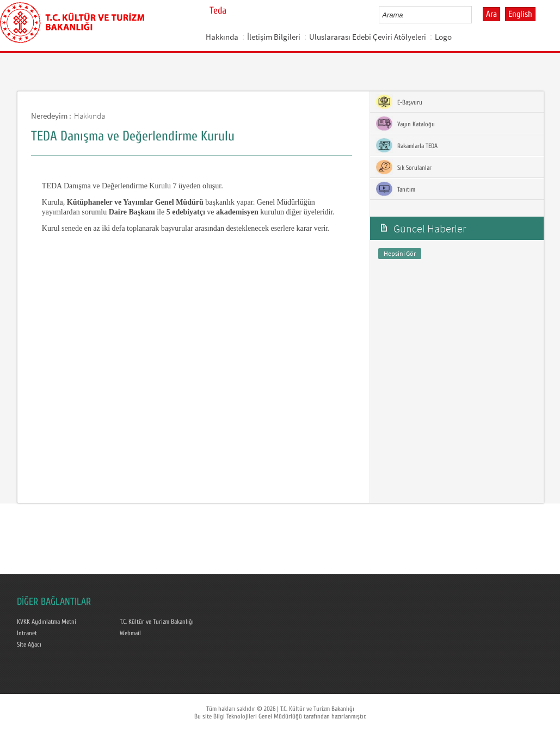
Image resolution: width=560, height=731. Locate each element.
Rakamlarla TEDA (407, 145)
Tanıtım (395, 189)
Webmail (130, 633)
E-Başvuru (399, 102)
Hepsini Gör (400, 253)
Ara (491, 14)
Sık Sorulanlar (404, 167)
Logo (443, 37)
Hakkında (222, 37)
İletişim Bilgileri (274, 37)
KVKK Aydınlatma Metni (47, 622)
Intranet (27, 633)
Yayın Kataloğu (405, 124)
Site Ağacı (29, 644)
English (520, 14)
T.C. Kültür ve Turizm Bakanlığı (157, 622)
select (475, 15)
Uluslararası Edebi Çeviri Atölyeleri (368, 37)
